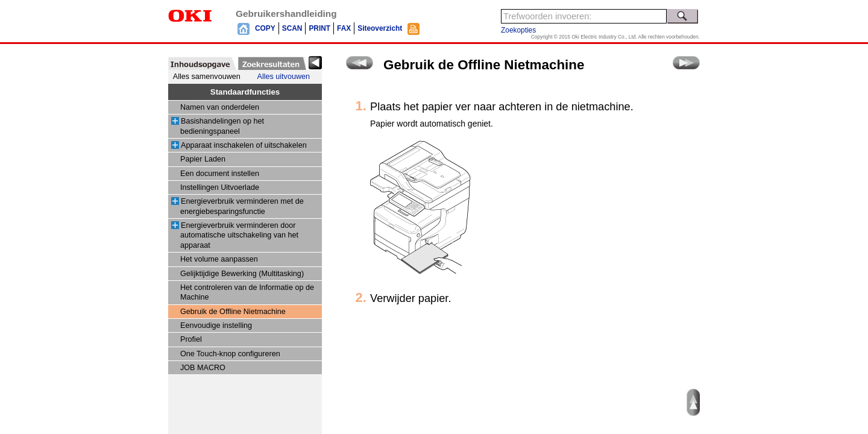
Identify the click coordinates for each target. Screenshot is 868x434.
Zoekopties (518, 30)
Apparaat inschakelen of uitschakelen (244, 145)
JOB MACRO (203, 368)
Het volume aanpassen (219, 259)
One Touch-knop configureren (230, 354)
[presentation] (202, 63)
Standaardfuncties (245, 92)
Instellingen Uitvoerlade (220, 187)
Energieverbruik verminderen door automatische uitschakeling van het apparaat (239, 235)
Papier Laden (203, 159)
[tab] (202, 63)
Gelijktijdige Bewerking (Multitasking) (242, 274)
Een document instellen (220, 174)
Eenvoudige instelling (216, 325)
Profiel (191, 339)
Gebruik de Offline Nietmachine (233, 312)
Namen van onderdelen (220, 107)
